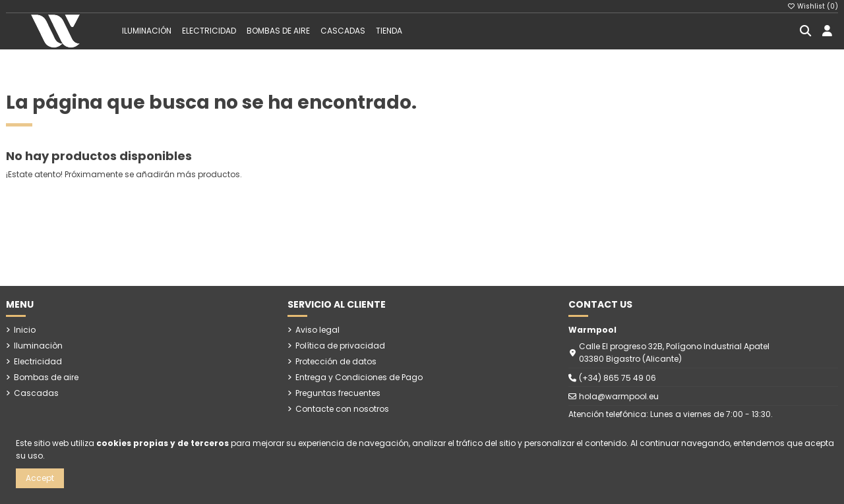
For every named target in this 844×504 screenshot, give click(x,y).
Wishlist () (813, 6)
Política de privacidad (340, 346)
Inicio (25, 330)
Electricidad (38, 361)
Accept (40, 478)
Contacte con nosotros (342, 409)
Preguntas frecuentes (338, 393)
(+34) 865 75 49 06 (618, 378)
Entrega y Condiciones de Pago (359, 377)
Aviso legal (317, 330)
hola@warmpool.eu (619, 396)
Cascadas (36, 393)
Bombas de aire (46, 377)
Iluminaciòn (38, 346)
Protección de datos (336, 361)
